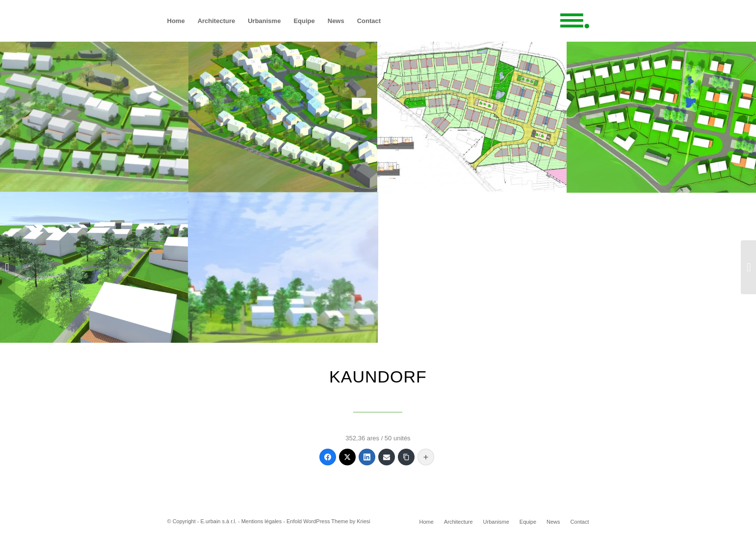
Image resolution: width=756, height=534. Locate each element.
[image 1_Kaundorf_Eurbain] (283, 116)
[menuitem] (176, 21)
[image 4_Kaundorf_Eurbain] (94, 267)
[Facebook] (328, 457)
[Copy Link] (406, 457)
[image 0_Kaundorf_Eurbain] (94, 116)
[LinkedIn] (367, 457)
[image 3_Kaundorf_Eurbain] (662, 116)
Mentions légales (262, 521)
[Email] (387, 457)
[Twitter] (347, 457)
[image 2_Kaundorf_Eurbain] (472, 116)
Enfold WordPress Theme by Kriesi (328, 521)
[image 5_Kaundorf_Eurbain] (283, 267)
